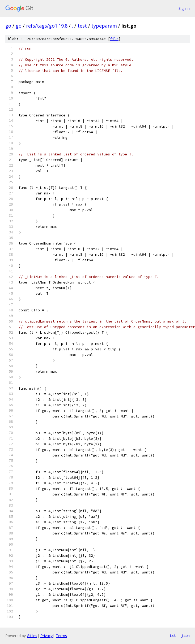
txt (173, 636)
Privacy (46, 636)
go (8, 26)
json (185, 636)
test (82, 26)
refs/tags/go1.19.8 (47, 26)
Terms (61, 636)
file (114, 39)
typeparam (104, 26)
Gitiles (32, 636)
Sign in (184, 8)
